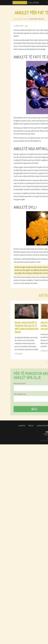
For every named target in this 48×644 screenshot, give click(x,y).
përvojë (31, 426)
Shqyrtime (22, 426)
